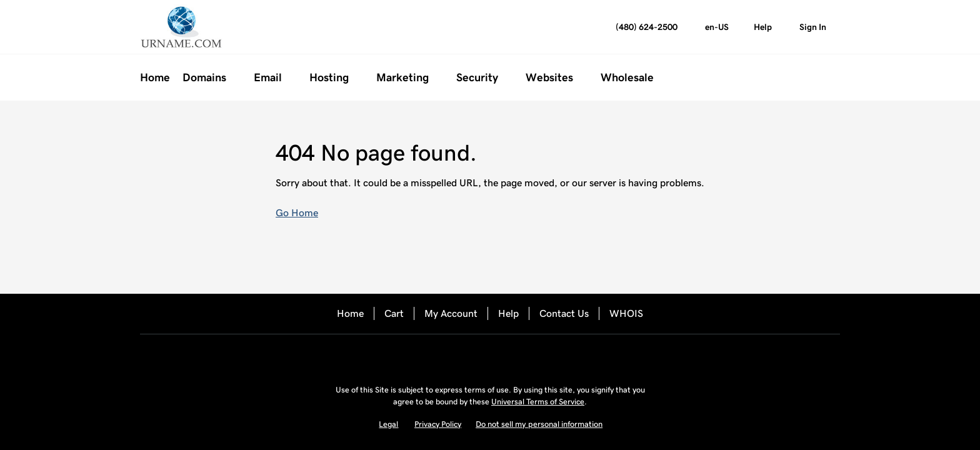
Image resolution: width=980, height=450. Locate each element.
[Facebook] (455, 356)
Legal (388, 424)
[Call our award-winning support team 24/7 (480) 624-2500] (763, 27)
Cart (394, 313)
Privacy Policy (438, 424)
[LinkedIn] (525, 356)
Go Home (297, 213)
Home (350, 313)
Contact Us (564, 313)
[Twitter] (490, 356)
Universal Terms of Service (538, 402)
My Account (451, 313)
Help (508, 313)
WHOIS (626, 313)
